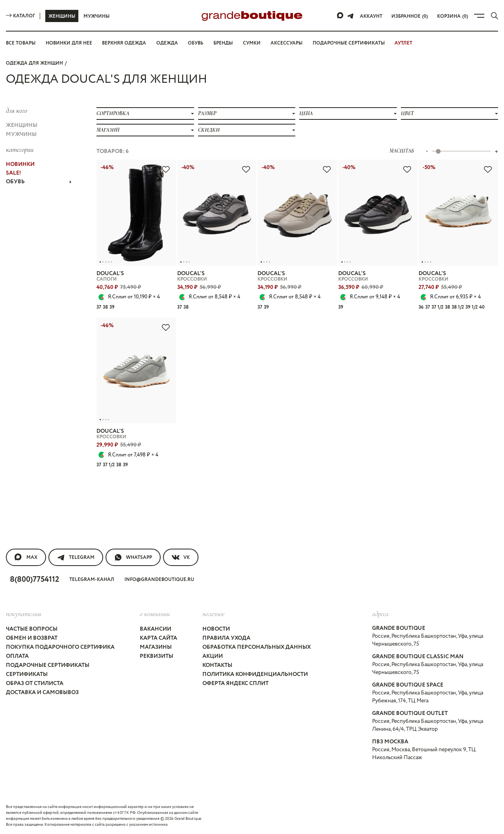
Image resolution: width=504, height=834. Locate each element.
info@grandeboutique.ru (159, 580)
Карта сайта (158, 638)
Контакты (217, 665)
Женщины (62, 16)
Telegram (76, 557)
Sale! (13, 173)
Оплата (17, 656)
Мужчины (96, 16)
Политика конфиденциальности (255, 674)
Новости (216, 629)
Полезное (213, 614)
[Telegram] (350, 16)
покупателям (24, 614)
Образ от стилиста (35, 683)
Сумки (252, 43)
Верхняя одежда (124, 43)
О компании (155, 614)
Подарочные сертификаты (349, 43)
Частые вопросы (32, 629)
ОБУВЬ (39, 182)
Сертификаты (27, 674)
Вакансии (156, 629)
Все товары (21, 43)
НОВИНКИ (20, 164)
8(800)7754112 (34, 580)
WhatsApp (133, 557)
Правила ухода (226, 638)
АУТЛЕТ (403, 43)
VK (181, 557)
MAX (26, 557)
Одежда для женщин (34, 63)
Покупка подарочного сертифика (60, 647)
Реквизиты (157, 656)
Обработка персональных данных (257, 647)
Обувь (195, 43)
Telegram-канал (92, 580)
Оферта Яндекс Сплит (235, 683)
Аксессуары (286, 43)
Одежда (167, 43)
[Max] (341, 16)
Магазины (156, 647)
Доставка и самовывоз (42, 693)
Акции (213, 656)
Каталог (20, 16)
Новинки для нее (69, 43)
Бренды (223, 43)
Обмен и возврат (32, 638)
